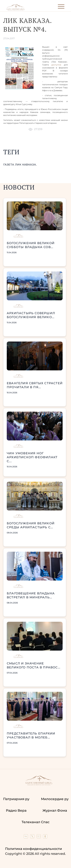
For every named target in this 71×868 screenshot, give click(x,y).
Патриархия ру (16, 799)
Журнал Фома (55, 810)
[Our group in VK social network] (26, 837)
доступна (56, 65)
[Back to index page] (16, 10)
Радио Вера (16, 810)
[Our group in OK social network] (45, 837)
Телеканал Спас (35, 822)
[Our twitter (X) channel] (33, 837)
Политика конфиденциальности (34, 849)
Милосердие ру (55, 799)
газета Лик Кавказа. (20, 165)
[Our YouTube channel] (39, 837)
